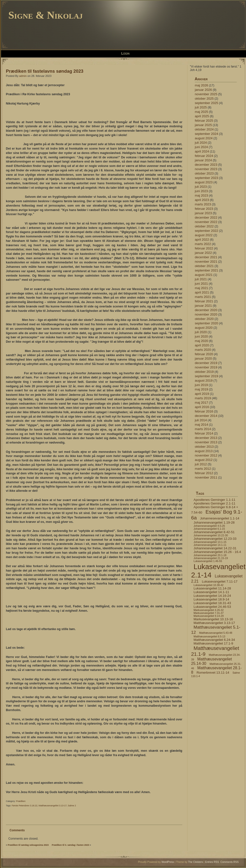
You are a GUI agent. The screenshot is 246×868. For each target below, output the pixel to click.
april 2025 (202, 116)
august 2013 (204, 451)
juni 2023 (201, 191)
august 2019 (204, 381)
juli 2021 (201, 279)
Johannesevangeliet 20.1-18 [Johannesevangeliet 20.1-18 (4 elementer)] (210, 555)
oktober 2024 (204, 129)
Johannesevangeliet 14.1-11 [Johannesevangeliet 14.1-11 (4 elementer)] (210, 545)
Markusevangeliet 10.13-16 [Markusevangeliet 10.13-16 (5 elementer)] (213, 619)
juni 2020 (201, 336)
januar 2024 (203, 160)
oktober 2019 (204, 372)
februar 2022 (204, 248)
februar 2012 (204, 473)
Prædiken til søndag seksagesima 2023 (28, 845)
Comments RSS (230, 862)
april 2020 (202, 345)
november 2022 (206, 222)
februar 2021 (204, 301)
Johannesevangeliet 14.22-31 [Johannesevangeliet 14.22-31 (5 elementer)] (215, 548)
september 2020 (206, 323)
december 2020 (206, 310)
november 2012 (206, 455)
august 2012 (204, 460)
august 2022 (204, 235)
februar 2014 (204, 433)
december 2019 (206, 363)
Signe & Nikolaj (46, 15)
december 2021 (206, 257)
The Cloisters (195, 862)
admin (23, 76)
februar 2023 (204, 209)
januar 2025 (203, 125)
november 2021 (206, 262)
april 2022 (202, 240)
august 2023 (204, 182)
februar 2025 (204, 121)
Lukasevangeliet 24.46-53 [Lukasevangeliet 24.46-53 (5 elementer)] (212, 607)
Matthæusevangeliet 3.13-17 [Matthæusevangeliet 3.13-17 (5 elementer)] (214, 623)
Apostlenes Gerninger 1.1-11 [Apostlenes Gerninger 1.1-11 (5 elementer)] (214, 500)
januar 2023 (203, 213)
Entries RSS (212, 862)
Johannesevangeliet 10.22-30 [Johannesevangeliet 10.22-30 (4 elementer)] (211, 535)
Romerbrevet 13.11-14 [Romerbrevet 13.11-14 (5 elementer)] (213, 673)
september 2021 (206, 270)
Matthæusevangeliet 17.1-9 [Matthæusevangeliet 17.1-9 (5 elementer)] (213, 643)
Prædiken (21, 801)
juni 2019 (201, 385)
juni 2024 (201, 147)
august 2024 (204, 138)
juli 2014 (201, 420)
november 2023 (206, 169)
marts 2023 (203, 204)
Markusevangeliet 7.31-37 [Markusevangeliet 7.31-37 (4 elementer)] (209, 613)
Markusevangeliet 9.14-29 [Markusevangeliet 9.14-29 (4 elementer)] (209, 616)
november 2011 (206, 477)
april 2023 (202, 200)
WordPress (168, 862)
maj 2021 (201, 288)
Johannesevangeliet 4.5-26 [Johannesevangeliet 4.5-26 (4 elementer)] (209, 526)
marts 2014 (203, 429)
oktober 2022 (204, 226)
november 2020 (206, 314)
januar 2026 (203, 90)
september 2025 (206, 103)
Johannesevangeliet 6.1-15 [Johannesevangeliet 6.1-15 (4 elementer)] (209, 529)
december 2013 (206, 438)
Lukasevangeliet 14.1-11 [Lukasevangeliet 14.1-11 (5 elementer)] (211, 592)
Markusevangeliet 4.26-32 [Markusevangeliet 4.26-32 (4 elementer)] (209, 610)
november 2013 (206, 442)
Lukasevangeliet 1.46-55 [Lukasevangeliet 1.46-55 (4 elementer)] (208, 561)
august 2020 (204, 328)
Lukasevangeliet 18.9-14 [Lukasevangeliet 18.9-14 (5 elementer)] (211, 599)
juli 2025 (201, 107)
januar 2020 (203, 358)
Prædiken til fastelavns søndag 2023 (45, 71)
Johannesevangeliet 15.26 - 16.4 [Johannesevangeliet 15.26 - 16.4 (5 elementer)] (217, 552)
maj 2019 (201, 389)
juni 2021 (201, 284)
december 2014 (206, 416)
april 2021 (202, 292)
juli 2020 (201, 332)
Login (125, 53)
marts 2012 (203, 469)
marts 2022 (203, 244)
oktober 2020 (204, 319)
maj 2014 (201, 425)
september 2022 (206, 231)
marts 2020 (203, 350)
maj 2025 (201, 112)
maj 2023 (201, 195)
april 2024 (202, 151)
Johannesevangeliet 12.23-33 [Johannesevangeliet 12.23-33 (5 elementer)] (215, 539)
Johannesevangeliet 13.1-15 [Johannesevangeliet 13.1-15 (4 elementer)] (210, 542)
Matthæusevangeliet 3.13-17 (53, 806)
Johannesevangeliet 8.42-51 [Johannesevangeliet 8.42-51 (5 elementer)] (214, 532)
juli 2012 (201, 464)
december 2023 (206, 165)
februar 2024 (204, 156)
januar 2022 (203, 253)
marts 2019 (203, 398)
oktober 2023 (204, 173)
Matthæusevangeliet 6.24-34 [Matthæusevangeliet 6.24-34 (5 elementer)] (214, 640)
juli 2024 (201, 143)
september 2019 (206, 376)
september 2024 (206, 134)
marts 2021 (203, 297)
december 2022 (206, 217)
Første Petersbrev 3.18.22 (25, 806)
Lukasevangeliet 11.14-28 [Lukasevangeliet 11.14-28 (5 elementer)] (212, 588)
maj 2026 (201, 85)
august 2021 (204, 275)
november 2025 (206, 94)
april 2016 (202, 407)
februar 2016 (204, 411)
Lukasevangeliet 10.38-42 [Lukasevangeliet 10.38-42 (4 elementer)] (209, 585)
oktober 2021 (204, 266)
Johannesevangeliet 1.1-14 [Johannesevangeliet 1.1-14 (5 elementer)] (220, 518)
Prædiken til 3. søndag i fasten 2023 (70, 845)
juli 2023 (201, 187)
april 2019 (202, 394)
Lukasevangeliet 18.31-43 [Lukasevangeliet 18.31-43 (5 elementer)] (212, 603)
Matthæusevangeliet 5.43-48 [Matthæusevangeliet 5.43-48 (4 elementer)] (216, 633)
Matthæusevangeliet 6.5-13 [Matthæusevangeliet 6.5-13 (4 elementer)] (209, 636)
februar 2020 (204, 354)
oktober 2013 (204, 447)
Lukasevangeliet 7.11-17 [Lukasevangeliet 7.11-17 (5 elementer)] (220, 581)
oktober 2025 (204, 99)
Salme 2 (72, 806)
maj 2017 (201, 403)
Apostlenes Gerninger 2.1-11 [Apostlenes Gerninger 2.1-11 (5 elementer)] (214, 503)
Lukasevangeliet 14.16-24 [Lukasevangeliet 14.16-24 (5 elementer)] (212, 596)
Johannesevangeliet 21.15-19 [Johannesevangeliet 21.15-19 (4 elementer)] (211, 558)
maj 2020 (201, 341)
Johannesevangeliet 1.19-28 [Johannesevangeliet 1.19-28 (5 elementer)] (214, 522)
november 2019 (206, 367)
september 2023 (206, 178)
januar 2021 (203, 306)
